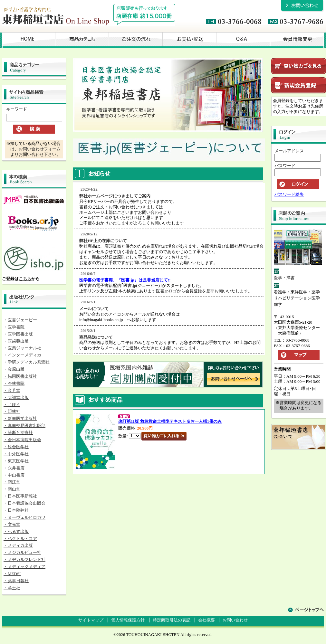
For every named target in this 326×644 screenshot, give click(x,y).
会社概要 (206, 620)
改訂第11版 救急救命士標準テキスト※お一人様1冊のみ (170, 421)
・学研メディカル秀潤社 (27, 362)
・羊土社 (12, 588)
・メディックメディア (24, 567)
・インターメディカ (22, 355)
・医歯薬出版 (16, 341)
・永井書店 (14, 468)
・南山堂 (12, 489)
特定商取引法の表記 (172, 620)
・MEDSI (12, 574)
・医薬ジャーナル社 (22, 348)
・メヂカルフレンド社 (24, 559)
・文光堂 (12, 524)
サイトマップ (91, 620)
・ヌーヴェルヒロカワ (24, 517)
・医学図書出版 (18, 334)
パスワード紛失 (289, 194)
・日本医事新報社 (20, 496)
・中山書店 (14, 475)
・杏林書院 (14, 383)
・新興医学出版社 (20, 418)
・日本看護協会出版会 (24, 503)
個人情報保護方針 (128, 620)
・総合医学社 (16, 447)
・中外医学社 (16, 454)
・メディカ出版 (18, 545)
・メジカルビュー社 (22, 552)
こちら (25, 279)
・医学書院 (14, 327)
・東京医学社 (16, 461)
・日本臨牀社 (16, 510)
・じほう (12, 405)
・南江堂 (12, 482)
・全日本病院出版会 (22, 440)
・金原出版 (14, 369)
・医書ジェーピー (20, 320)
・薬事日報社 (16, 581)
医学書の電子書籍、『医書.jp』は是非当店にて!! (125, 280)
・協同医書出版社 (20, 376)
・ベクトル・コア (20, 539)
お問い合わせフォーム (40, 149)
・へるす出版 (16, 531)
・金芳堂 (12, 390)
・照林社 (12, 411)
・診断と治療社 (18, 433)
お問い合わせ (235, 620)
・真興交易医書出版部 (24, 426)
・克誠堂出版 (16, 398)
